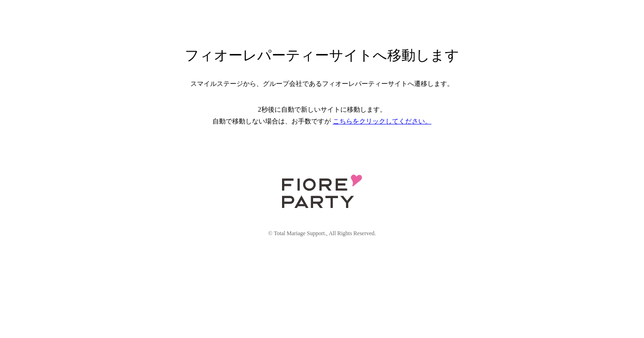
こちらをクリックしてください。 (382, 121)
